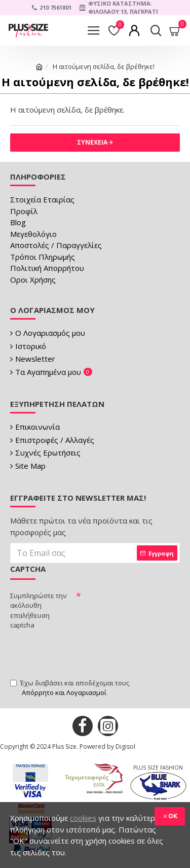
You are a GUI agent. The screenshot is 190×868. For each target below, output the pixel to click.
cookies (83, 818)
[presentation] (87, 653)
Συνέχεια (92, 142)
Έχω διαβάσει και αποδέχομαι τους (70, 688)
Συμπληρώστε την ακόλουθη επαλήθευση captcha (38, 611)
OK (173, 816)
